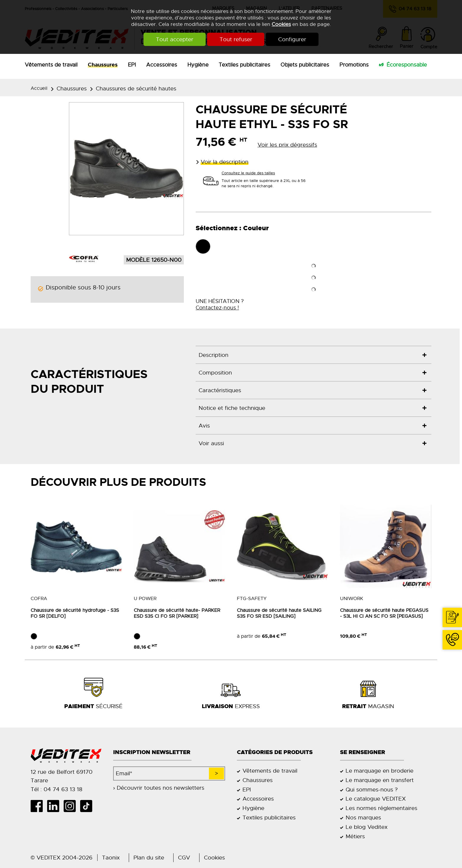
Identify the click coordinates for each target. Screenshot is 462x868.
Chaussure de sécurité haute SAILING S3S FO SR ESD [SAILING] (279, 613)
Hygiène (198, 65)
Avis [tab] (204, 426)
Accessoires (162, 65)
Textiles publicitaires (244, 65)
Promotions (354, 65)
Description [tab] (213, 355)
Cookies (281, 24)
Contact (454, 627)
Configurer (292, 39)
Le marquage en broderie (379, 771)
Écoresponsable (407, 65)
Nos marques (363, 818)
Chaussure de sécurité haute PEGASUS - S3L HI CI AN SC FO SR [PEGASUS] (384, 613)
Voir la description (225, 162)
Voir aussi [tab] (211, 443)
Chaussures (103, 65)
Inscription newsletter (152, 752)
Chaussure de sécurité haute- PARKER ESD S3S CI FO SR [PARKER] (177, 613)
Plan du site (149, 858)
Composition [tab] (215, 373)
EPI (132, 65)
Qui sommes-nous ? (372, 790)
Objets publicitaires (305, 65)
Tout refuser (236, 39)
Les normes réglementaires (381, 808)
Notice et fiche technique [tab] (232, 408)
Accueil (39, 88)
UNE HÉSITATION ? (220, 304)
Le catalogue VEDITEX (376, 799)
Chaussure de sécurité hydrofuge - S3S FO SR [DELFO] (75, 613)
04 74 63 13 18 (450, 649)
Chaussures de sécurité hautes (136, 88)
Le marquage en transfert (380, 780)
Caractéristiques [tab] (220, 390)
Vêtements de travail (51, 65)
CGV (184, 858)
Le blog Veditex (367, 827)
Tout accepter (175, 39)
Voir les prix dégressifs (287, 145)
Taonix (111, 858)
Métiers (355, 836)
